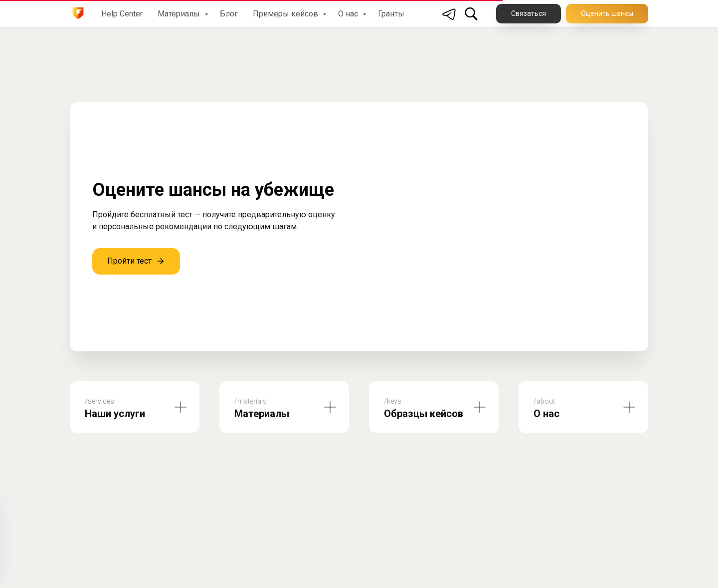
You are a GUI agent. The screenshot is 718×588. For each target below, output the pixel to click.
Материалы (180, 14)
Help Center (122, 14)
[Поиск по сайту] (471, 14)
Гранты (391, 14)
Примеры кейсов (286, 14)
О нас (349, 14)
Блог (229, 14)
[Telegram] (449, 14)
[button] (607, 14)
